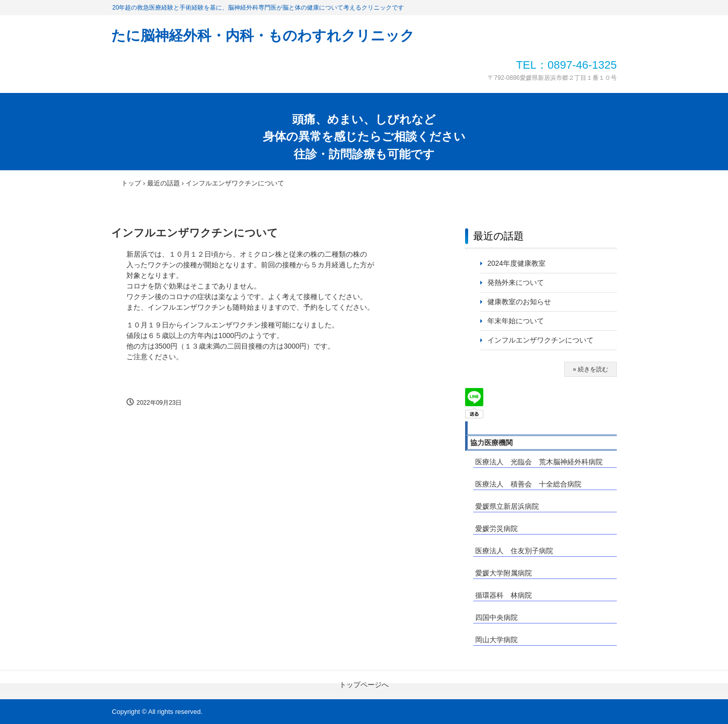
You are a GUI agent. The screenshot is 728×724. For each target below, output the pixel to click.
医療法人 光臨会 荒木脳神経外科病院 (539, 462)
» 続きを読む (590, 369)
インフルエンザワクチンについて (544, 340)
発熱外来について (516, 282)
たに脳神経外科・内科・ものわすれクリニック (263, 36)
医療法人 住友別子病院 (514, 551)
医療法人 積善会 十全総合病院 (528, 484)
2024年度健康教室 (516, 263)
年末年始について (516, 321)
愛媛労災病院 (496, 528)
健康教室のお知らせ (519, 302)
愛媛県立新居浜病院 (507, 506)
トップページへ (364, 685)
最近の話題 (498, 236)
